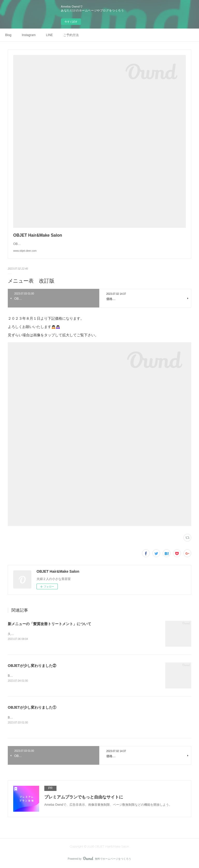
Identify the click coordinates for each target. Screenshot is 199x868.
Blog (8, 35)
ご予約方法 (71, 35)
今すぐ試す (71, 22)
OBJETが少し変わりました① (32, 708)
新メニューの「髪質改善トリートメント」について (49, 624)
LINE (49, 35)
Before (12, 676)
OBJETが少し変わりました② (32, 666)
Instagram (29, 35)
